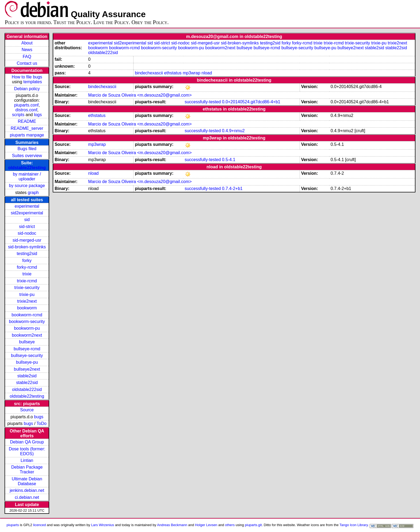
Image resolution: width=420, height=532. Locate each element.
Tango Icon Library (354, 525)
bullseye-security (27, 356)
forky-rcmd (27, 267)
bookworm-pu (27, 328)
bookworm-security (27, 322)
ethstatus (173, 73)
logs (38, 115)
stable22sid (27, 383)
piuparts (13, 525)
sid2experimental (27, 213)
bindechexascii (149, 73)
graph (33, 193)
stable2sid (27, 376)
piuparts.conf (26, 105)
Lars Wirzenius (103, 525)
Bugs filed (27, 149)
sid (27, 220)
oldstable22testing (27, 168)
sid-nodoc (27, 233)
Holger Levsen (206, 525)
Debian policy (27, 89)
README (27, 121)
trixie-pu (27, 294)
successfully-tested (203, 102)
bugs (39, 417)
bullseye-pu (27, 362)
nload (207, 73)
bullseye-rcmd (27, 349)
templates (33, 82)
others (230, 525)
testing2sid (27, 254)
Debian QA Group (27, 442)
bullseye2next (27, 369)
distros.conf (26, 110)
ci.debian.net (27, 497)
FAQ (27, 57)
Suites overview (27, 156)
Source (27, 410)
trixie (27, 274)
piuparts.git (253, 525)
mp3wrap (192, 73)
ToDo (42, 423)
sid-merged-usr (27, 240)
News (27, 50)
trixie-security (27, 288)
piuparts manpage (27, 135)
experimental (27, 206)
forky (27, 261)
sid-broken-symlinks (27, 247)
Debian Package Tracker (27, 470)
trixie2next (27, 301)
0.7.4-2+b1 (232, 189)
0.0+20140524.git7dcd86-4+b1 (251, 102)
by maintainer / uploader (27, 176)
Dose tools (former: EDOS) (27, 451)
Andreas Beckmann (172, 525)
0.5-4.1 (229, 160)
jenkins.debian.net (27, 490)
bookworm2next (27, 335)
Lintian (27, 460)
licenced (40, 525)
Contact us (27, 63)
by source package (27, 186)
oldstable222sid (27, 389)
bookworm (27, 308)
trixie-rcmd (27, 281)
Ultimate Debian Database (27, 481)
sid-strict (27, 227)
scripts (18, 115)
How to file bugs (27, 77)
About (27, 43)
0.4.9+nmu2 (233, 131)
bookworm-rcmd (27, 315)
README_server (27, 128)
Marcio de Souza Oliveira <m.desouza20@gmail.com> (140, 95)
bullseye (27, 342)
